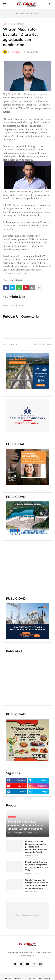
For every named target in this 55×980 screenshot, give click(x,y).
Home (8, 978)
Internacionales (17, 24)
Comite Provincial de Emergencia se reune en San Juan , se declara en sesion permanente (37, 884)
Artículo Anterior (12, 344)
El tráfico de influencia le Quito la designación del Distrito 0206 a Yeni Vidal (36, 866)
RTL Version (44, 978)
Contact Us (31, 978)
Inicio (5, 24)
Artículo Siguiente (42, 344)
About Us (18, 978)
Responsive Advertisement (28, 14)
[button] (4, 4)
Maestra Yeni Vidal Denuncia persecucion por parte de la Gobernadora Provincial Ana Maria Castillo (36, 847)
